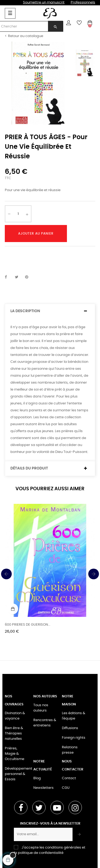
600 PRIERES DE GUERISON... (28, 625)
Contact (69, 778)
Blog (37, 778)
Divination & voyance (15, 716)
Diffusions (70, 728)
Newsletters (43, 788)
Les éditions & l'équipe (74, 716)
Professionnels (83, 3)
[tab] (50, 311)
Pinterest (29, 277)
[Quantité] (18, 214)
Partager (9, 277)
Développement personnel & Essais (19, 774)
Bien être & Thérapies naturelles (14, 734)
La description (25, 311)
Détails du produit (29, 468)
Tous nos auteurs (41, 708)
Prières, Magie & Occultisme (15, 754)
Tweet (19, 277)
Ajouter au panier (36, 234)
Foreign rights (74, 738)
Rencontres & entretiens (45, 723)
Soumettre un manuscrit (44, 3)
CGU (66, 788)
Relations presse (70, 750)
